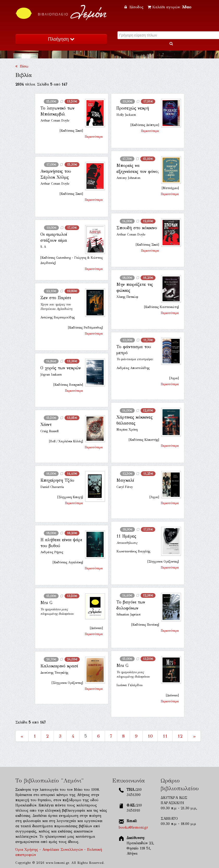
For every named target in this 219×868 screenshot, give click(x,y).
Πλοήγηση (61, 39)
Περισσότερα (94, 137)
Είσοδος (135, 7)
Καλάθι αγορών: (170, 7)
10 (150, 736)
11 (165, 736)
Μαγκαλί (125, 480)
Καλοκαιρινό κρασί (59, 666)
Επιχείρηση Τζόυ (57, 480)
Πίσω (22, 66)
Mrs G (46, 603)
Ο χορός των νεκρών (61, 368)
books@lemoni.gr (133, 827)
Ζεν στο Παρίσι (56, 298)
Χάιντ (46, 424)
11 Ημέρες (126, 536)
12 (180, 736)
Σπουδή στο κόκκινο (137, 228)
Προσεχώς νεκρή (133, 108)
